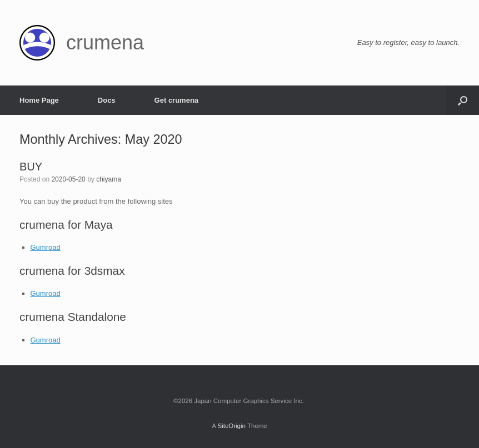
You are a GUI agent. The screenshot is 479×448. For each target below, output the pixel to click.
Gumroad (46, 247)
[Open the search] (463, 100)
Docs (107, 100)
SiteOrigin (231, 426)
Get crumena (176, 100)
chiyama (109, 179)
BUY (31, 167)
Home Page (39, 100)
